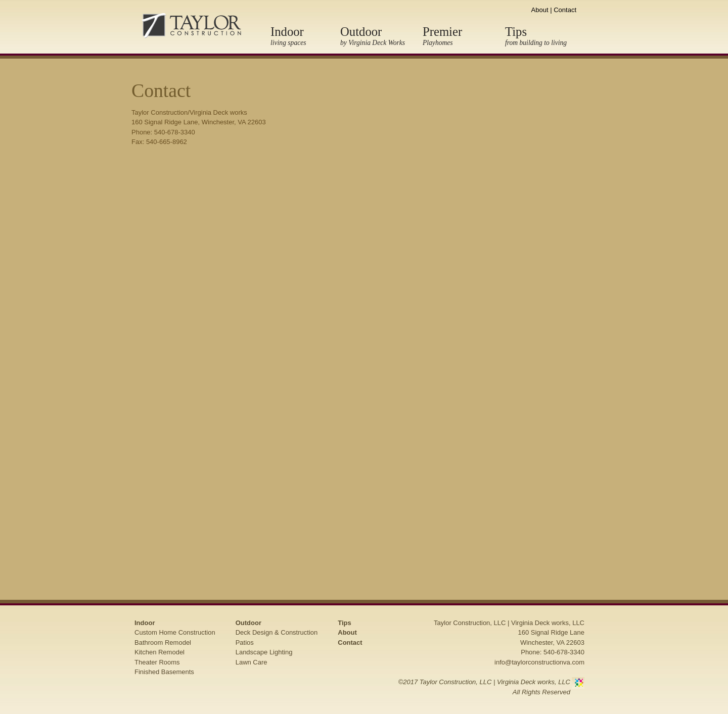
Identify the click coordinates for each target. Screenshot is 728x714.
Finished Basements (164, 672)
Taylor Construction (185, 27)
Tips (345, 623)
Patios (245, 642)
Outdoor (378, 37)
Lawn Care (252, 662)
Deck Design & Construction (277, 632)
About (540, 10)
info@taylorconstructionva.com (539, 662)
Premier (460, 37)
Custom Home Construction (175, 632)
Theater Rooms (157, 662)
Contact (565, 10)
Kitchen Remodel (160, 652)
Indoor (302, 37)
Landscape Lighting (264, 652)
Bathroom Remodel (163, 642)
